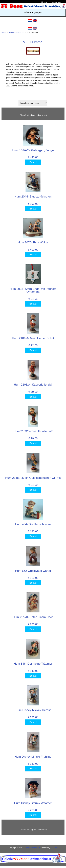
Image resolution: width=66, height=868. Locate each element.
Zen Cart (54, 848)
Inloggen (56, 2)
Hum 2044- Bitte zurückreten (33, 196)
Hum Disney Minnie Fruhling (33, 757)
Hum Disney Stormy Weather (33, 803)
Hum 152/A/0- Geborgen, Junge (33, 150)
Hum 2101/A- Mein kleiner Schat (33, 338)
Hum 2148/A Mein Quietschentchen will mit (33, 478)
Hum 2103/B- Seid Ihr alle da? (33, 431)
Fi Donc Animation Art (31, 848)
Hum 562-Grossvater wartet (33, 571)
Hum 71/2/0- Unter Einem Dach (33, 617)
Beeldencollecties (16, 32)
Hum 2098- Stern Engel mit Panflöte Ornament (33, 290)
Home (44, 2)
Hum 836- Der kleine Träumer (33, 664)
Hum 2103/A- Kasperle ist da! (33, 385)
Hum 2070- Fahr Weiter (33, 242)
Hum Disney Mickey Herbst (33, 710)
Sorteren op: (33, 98)
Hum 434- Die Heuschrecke (33, 524)
